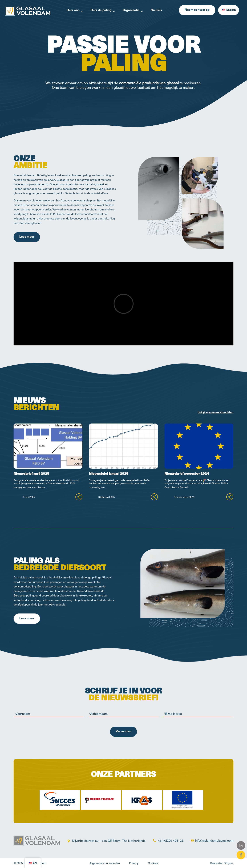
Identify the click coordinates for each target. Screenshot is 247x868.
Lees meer (27, 237)
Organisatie (131, 10)
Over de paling (101, 10)
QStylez (229, 863)
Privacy (134, 863)
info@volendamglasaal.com (214, 840)
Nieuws (156, 10)
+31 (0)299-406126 (170, 840)
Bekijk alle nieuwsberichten (216, 412)
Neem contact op (197, 10)
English (229, 10)
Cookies (153, 863)
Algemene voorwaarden (105, 863)
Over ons (73, 10)
